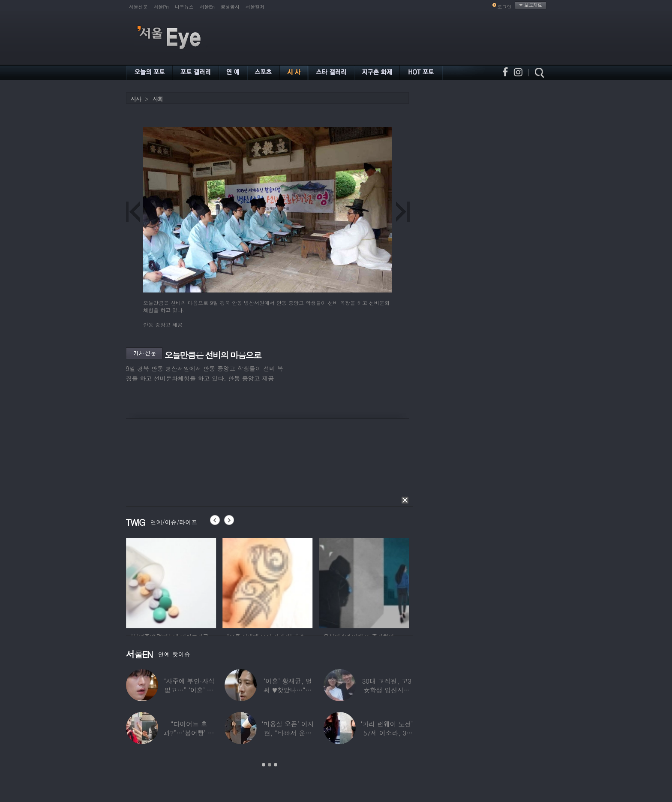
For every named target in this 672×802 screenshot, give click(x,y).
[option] (197, 582)
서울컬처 (255, 7)
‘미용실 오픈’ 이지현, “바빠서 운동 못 (288, 733)
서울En (207, 7)
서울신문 (138, 7)
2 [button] (270, 765)
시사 (136, 99)
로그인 (505, 7)
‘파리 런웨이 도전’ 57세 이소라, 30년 (387, 733)
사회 (158, 99)
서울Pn (161, 7)
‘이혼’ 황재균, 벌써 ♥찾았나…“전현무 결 (288, 690)
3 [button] (276, 765)
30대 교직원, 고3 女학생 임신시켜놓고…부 (386, 690)
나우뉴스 (184, 7)
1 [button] (264, 765)
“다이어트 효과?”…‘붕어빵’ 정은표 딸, (189, 733)
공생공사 (230, 7)
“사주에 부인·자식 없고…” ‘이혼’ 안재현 (189, 690)
